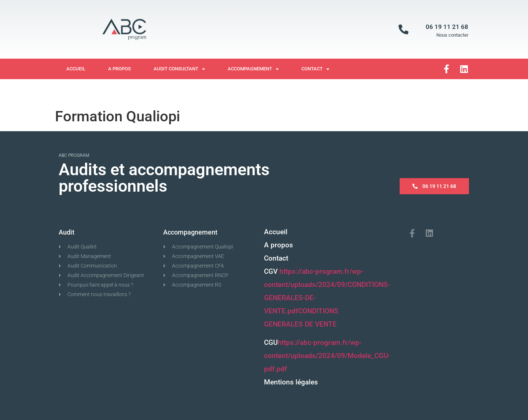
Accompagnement (253, 69)
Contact (315, 69)
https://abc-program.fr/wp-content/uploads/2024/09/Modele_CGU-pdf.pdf (327, 356)
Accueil (76, 69)
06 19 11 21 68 (447, 27)
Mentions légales (291, 382)
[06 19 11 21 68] (404, 29)
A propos (120, 69)
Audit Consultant (179, 69)
